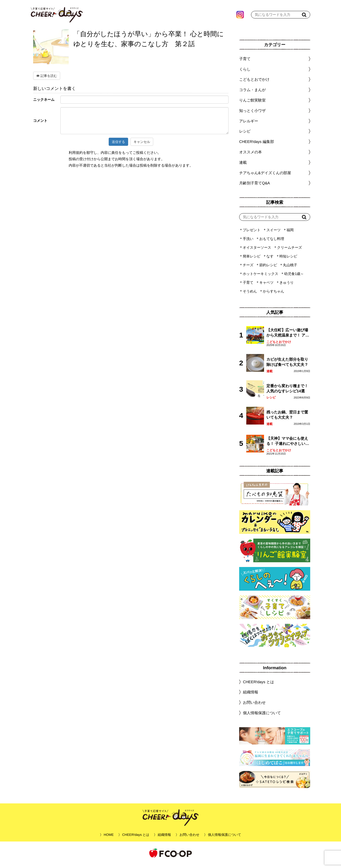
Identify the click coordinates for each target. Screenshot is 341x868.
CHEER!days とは (258, 685)
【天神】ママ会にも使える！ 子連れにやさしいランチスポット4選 (288, 445)
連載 (243, 166)
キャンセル (142, 145)
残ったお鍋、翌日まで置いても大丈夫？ (287, 418)
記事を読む (47, 79)
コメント (40, 124)
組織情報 (251, 696)
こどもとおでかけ (279, 345)
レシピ (271, 401)
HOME (109, 838)
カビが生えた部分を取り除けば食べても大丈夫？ (287, 365)
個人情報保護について (262, 716)
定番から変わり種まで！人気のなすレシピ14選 (287, 392)
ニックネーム (44, 103)
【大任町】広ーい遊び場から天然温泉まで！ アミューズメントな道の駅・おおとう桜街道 (288, 337)
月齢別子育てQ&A (255, 187)
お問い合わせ (254, 706)
